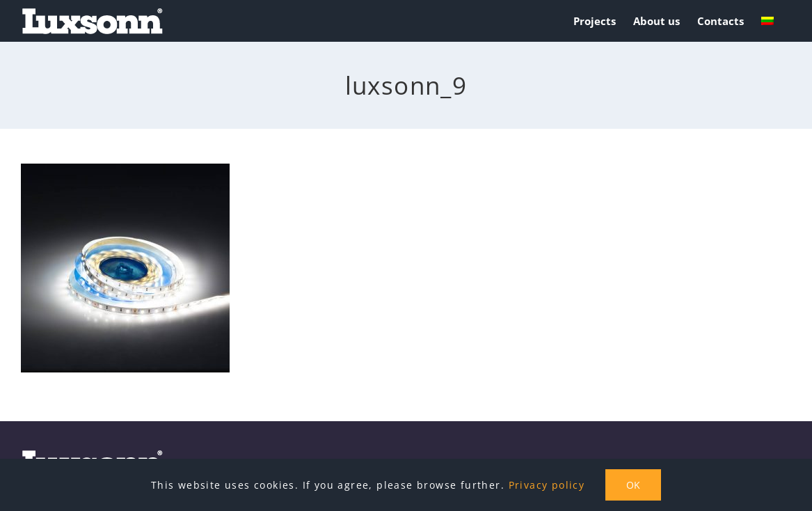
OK (633, 485)
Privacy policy (547, 485)
